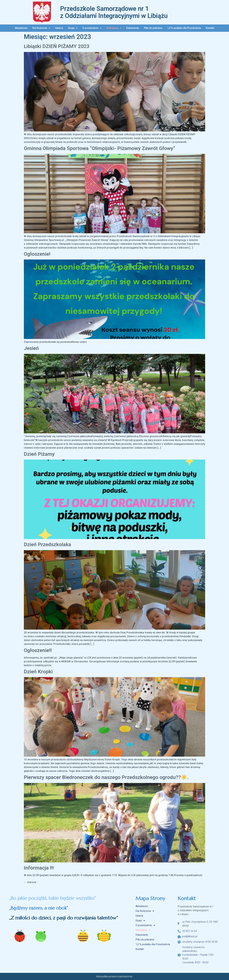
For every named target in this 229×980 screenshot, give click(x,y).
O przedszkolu (92, 28)
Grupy (73, 28)
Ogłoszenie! (37, 254)
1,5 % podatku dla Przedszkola (184, 28)
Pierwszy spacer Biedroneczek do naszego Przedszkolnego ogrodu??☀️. (106, 777)
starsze (30, 882)
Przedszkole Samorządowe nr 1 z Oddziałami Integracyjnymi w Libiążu (114, 12)
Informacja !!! (39, 868)
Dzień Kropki (38, 672)
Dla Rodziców (41, 28)
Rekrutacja (114, 28)
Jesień (31, 348)
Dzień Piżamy (39, 454)
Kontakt (210, 28)
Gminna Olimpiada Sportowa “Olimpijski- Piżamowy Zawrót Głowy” (100, 148)
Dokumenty (133, 28)
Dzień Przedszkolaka (47, 544)
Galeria (59, 28)
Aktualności (21, 28)
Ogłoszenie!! (38, 650)
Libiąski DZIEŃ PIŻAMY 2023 (57, 46)
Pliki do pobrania (153, 28)
